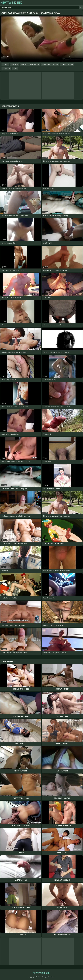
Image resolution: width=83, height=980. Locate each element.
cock (72, 64)
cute (64, 64)
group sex (47, 64)
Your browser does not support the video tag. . (41, 39)
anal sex (7, 69)
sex (16, 69)
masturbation (35, 64)
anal (24, 64)
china (6, 64)
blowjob (16, 64)
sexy (57, 64)
